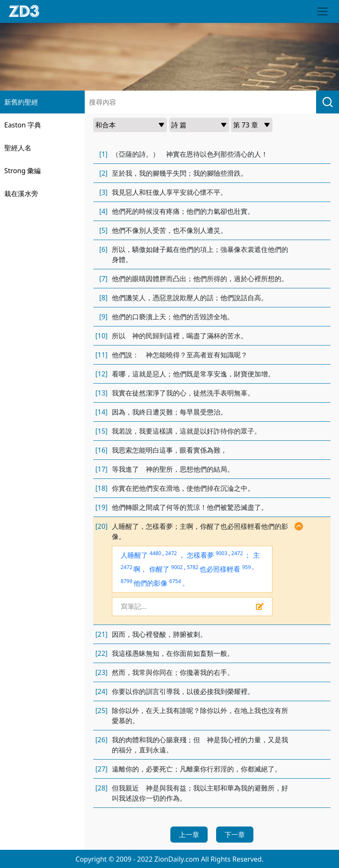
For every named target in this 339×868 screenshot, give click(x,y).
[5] (103, 230)
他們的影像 (150, 583)
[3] (103, 192)
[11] (101, 355)
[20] (101, 526)
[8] (103, 298)
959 (246, 567)
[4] (103, 211)
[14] (101, 412)
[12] (101, 374)
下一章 (235, 835)
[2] (103, 173)
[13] (101, 393)
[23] (101, 672)
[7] (103, 279)
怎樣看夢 (200, 555)
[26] (101, 740)
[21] (101, 634)
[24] (101, 691)
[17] (101, 469)
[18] (101, 488)
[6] (103, 249)
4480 (155, 553)
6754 (175, 581)
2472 (171, 553)
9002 (177, 567)
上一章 (189, 835)
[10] (101, 336)
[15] (101, 431)
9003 (221, 553)
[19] (101, 507)
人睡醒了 (134, 555)
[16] (101, 450)
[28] (101, 788)
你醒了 (159, 569)
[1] (103, 154)
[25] (101, 710)
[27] (101, 769)
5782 (193, 567)
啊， (140, 569)
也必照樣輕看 (220, 569)
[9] (103, 317)
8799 (126, 581)
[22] (101, 653)
